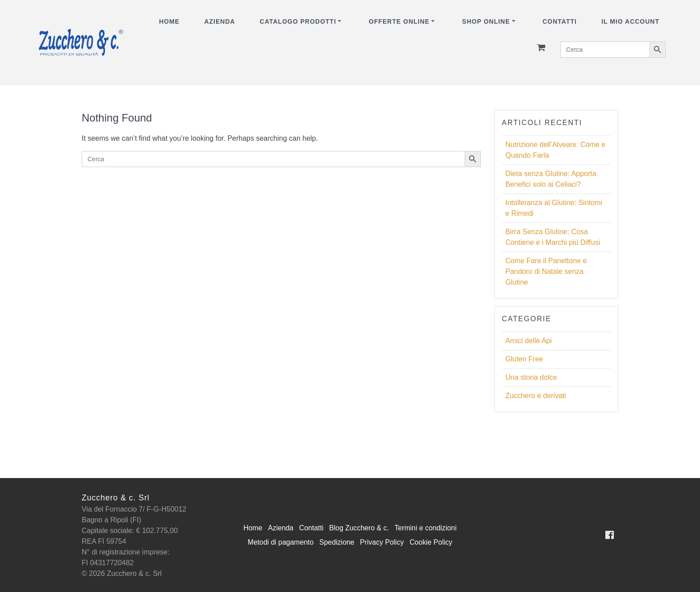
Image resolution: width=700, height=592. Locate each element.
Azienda (219, 21)
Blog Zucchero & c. (359, 528)
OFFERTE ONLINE (399, 21)
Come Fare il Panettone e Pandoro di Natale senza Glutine (546, 271)
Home (169, 21)
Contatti (560, 21)
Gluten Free (524, 359)
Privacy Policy (382, 542)
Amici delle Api (529, 341)
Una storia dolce (531, 377)
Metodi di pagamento (280, 542)
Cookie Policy (432, 542)
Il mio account (630, 21)
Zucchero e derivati (536, 396)
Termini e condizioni (427, 528)
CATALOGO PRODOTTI (298, 21)
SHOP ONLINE (486, 21)
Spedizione (336, 542)
